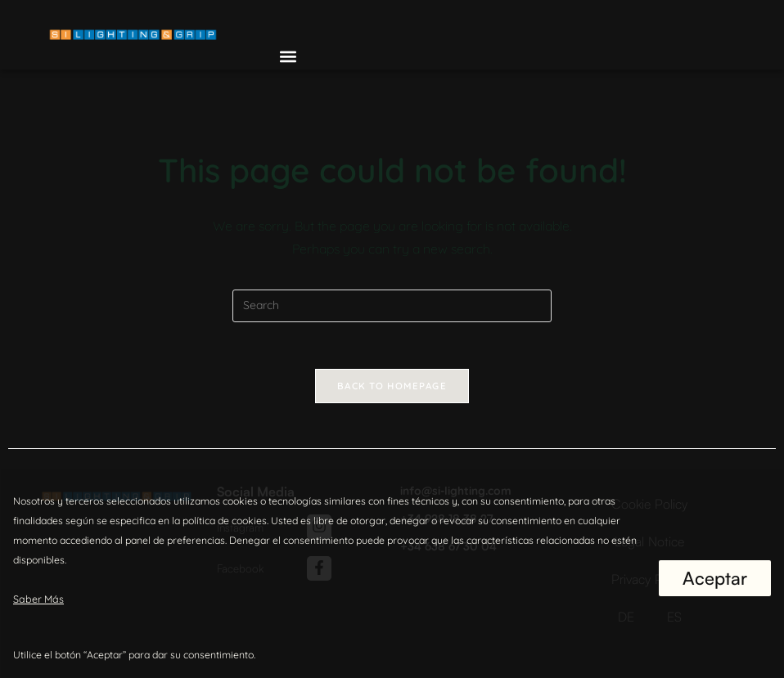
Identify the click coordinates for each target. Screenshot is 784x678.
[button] (288, 56)
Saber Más (37, 599)
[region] (392, 573)
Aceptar (715, 578)
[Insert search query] (392, 306)
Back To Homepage (392, 388)
